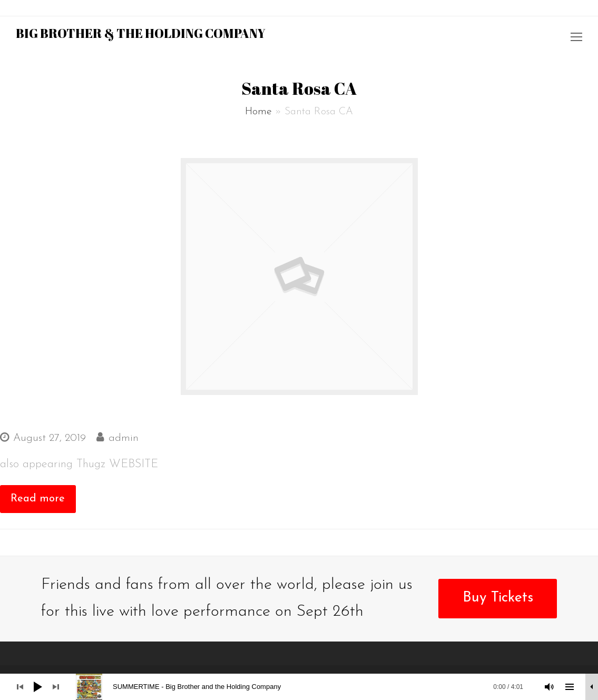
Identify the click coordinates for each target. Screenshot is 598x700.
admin (124, 438)
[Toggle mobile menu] (576, 38)
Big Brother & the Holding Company (141, 33)
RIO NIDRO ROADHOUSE (78, 415)
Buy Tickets (498, 598)
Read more (38, 499)
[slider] (305, 687)
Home (258, 112)
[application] (299, 687)
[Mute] (550, 687)
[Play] (38, 687)
